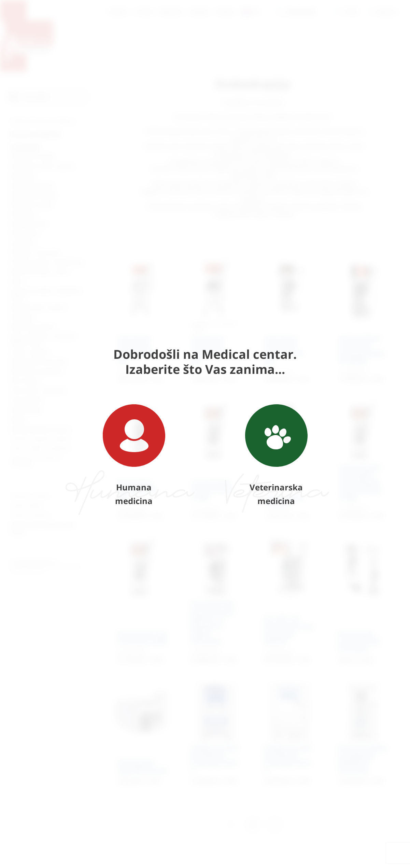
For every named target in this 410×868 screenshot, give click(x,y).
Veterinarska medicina (276, 455)
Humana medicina (134, 455)
